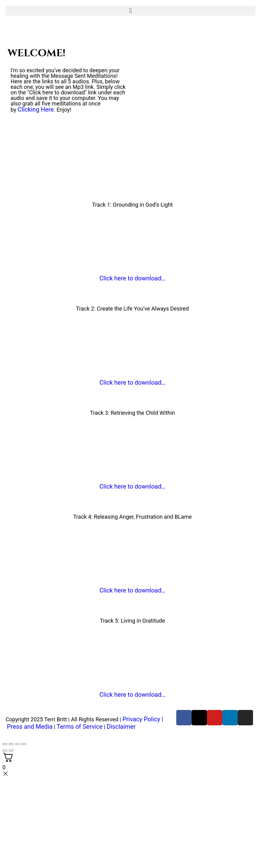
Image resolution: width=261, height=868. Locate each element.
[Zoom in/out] (5, 744)
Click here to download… (132, 278)
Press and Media (30, 727)
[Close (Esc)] (24, 744)
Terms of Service (80, 727)
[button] (130, 11)
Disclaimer (121, 727)
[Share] (18, 744)
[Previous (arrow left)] (5, 751)
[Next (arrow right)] (11, 751)
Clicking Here (36, 109)
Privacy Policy (141, 719)
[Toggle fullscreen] (11, 744)
